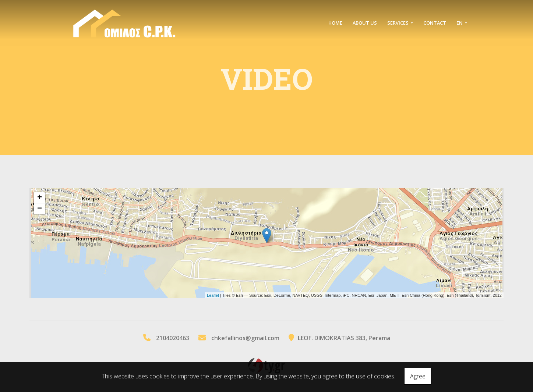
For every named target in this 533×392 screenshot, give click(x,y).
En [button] (460, 23)
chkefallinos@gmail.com (245, 338)
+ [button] (40, 198)
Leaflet (213, 295)
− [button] (40, 209)
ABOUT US (365, 23)
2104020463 (173, 338)
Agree (418, 376)
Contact (435, 23)
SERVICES (398, 23)
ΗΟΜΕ (335, 23)
